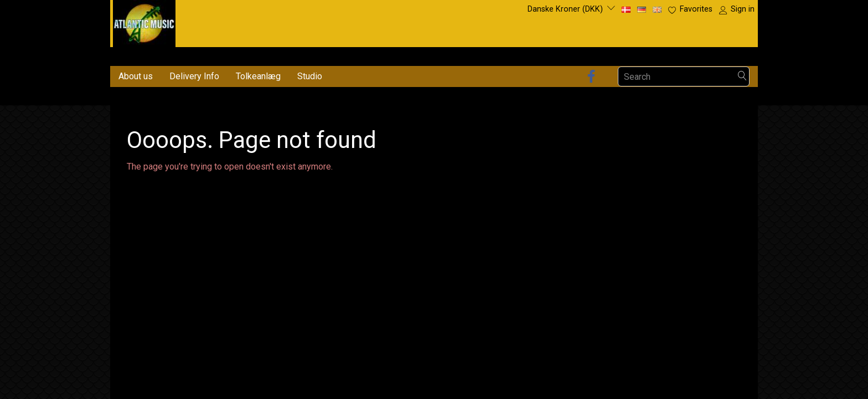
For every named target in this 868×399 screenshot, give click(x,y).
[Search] (742, 77)
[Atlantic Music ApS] (144, 21)
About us (136, 76)
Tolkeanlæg (258, 76)
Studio (310, 76)
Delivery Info (194, 76)
